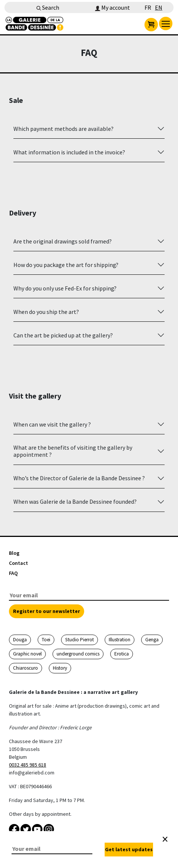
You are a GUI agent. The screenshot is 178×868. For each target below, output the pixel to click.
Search (48, 7)
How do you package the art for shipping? (66, 265)
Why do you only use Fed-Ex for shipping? (65, 288)
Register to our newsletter (47, 611)
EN (159, 7)
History (60, 668)
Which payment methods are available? (63, 129)
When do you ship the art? (46, 312)
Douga (20, 640)
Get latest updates (129, 849)
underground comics (78, 654)
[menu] (166, 23)
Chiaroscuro (26, 668)
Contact (18, 563)
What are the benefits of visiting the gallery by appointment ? (73, 451)
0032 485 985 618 (28, 765)
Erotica (122, 654)
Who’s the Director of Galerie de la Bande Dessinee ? (79, 478)
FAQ (13, 573)
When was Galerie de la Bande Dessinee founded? (75, 501)
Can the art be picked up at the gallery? (63, 335)
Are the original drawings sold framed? (63, 241)
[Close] (165, 839)
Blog (14, 553)
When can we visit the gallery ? (52, 424)
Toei (46, 640)
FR (148, 7)
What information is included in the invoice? (69, 152)
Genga (152, 640)
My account (112, 7)
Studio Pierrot (80, 640)
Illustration (120, 640)
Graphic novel (27, 654)
